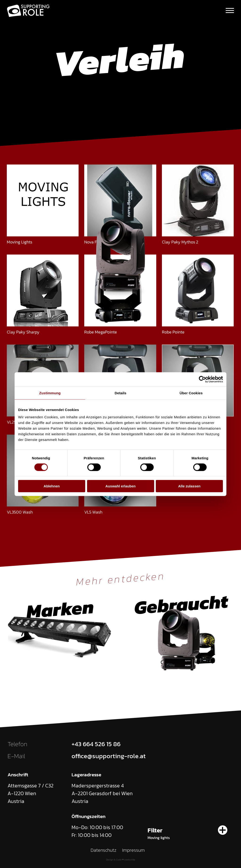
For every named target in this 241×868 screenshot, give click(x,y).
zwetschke (130, 860)
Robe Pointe (173, 332)
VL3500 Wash (20, 512)
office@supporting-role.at (109, 756)
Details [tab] (120, 393)
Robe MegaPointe (101, 332)
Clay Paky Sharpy (23, 332)
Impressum (133, 850)
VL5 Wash (93, 512)
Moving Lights (20, 242)
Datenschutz (104, 850)
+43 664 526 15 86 (96, 744)
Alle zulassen (189, 486)
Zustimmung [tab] (50, 393)
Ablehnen (52, 486)
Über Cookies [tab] (191, 393)
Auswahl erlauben (120, 486)
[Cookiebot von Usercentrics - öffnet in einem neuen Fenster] (202, 379)
